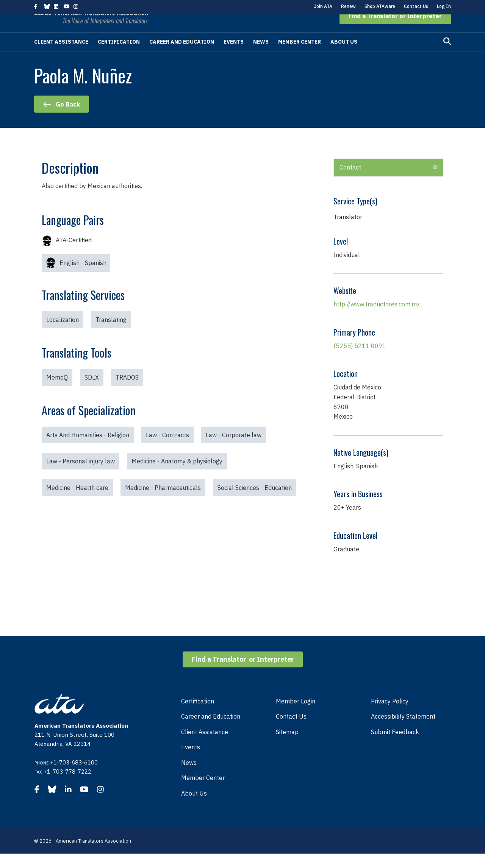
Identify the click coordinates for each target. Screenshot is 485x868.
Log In (444, 6)
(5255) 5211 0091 (360, 360)
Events (234, 56)
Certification (119, 56)
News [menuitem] (189, 777)
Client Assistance (61, 56)
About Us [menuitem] (194, 808)
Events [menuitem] (191, 761)
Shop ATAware (380, 6)
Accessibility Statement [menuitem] (403, 731)
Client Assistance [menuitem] (205, 746)
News (261, 56)
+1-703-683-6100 (74, 777)
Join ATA (323, 6)
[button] (395, 30)
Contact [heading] (350, 182)
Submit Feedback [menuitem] (395, 746)
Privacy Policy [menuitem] (390, 716)
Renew (348, 6)
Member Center (300, 56)
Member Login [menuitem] (296, 716)
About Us (344, 56)
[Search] (447, 56)
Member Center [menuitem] (203, 792)
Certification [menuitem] (198, 716)
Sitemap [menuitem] (287, 746)
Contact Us (416, 6)
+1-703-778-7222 (67, 786)
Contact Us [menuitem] (291, 731)
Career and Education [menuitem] (211, 731)
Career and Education (182, 56)
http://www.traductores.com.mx (377, 319)
